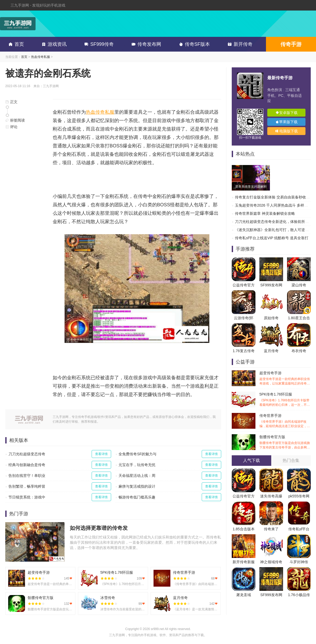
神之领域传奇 (271, 562)
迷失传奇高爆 (271, 496)
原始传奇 (271, 318)
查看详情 (101, 454)
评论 (11, 127)
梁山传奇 (299, 285)
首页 (15, 44)
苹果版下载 (287, 122)
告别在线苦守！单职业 (27, 476)
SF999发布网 (271, 285)
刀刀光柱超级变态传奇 (27, 454)
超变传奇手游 (285, 378)
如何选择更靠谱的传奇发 (99, 528)
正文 (11, 102)
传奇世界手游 (285, 421)
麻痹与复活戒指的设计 (137, 486)
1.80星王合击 (299, 318)
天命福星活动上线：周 (137, 476)
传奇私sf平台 (299, 529)
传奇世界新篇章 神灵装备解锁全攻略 (265, 213)
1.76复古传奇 (243, 351)
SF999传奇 (98, 44)
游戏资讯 (53, 44)
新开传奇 (239, 44)
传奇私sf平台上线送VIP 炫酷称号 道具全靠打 (272, 238)
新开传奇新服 (244, 562)
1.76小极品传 (299, 595)
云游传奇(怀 (244, 318)
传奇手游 (291, 44)
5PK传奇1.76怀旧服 (285, 400)
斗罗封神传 (299, 562)
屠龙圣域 (244, 595)
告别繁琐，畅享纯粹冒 (27, 486)
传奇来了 (271, 529)
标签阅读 (15, 120)
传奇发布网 (145, 44)
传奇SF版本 (193, 44)
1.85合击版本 (243, 529)
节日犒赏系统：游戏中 (27, 497)
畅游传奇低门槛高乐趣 (137, 497)
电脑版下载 (287, 131)
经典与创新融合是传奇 (27, 465)
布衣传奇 (299, 351)
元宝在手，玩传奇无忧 (137, 465)
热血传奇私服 (41, 57)
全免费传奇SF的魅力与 (137, 454)
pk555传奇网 (299, 496)
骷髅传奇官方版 (285, 442)
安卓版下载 (287, 113)
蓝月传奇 (271, 351)
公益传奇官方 (244, 285)
